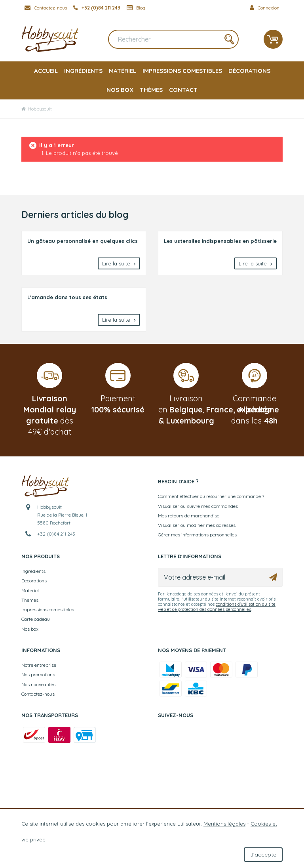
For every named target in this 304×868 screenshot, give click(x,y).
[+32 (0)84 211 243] (97, 8)
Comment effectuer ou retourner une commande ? (211, 496)
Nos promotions (38, 674)
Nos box (120, 90)
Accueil (46, 71)
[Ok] (273, 577)
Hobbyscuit (37, 109)
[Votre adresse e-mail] (220, 577)
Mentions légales (224, 824)
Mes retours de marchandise (189, 516)
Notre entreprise (39, 665)
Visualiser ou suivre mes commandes (198, 506)
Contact (183, 90)
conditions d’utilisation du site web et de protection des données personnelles (217, 607)
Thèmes (151, 90)
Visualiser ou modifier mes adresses (197, 525)
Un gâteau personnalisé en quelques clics (83, 241)
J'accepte (263, 855)
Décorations (249, 71)
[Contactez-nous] (46, 8)
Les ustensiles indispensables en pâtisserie (220, 241)
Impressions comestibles (182, 71)
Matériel (123, 71)
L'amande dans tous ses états (67, 297)
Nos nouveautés (38, 684)
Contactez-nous (38, 694)
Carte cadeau (36, 619)
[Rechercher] (173, 39)
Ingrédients (83, 71)
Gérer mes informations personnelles (197, 535)
